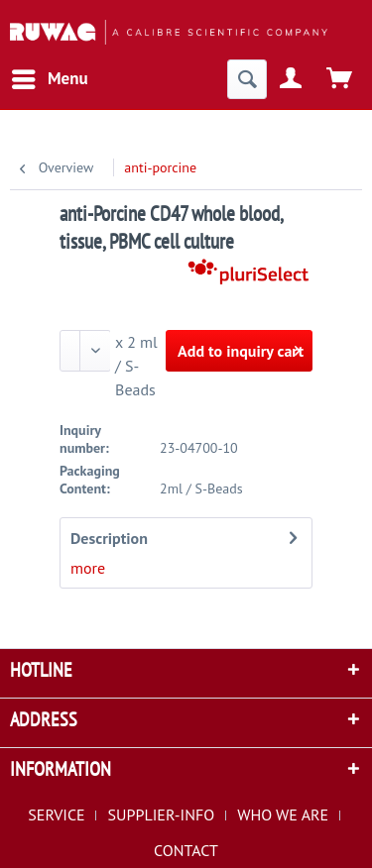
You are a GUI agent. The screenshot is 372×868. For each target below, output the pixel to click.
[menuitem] (49, 79)
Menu (50, 76)
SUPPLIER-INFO (162, 814)
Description (109, 538)
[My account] (292, 79)
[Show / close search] (247, 79)
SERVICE (56, 814)
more (88, 568)
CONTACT (186, 850)
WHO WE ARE (283, 814)
